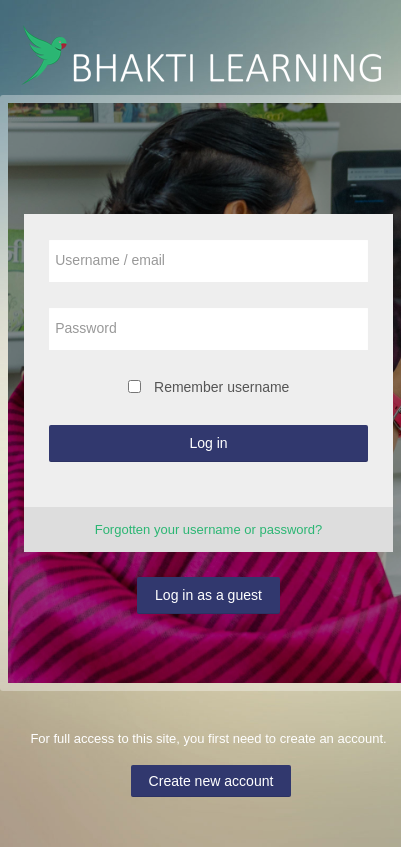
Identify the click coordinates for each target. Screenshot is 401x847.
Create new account (211, 781)
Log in (208, 443)
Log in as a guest (208, 595)
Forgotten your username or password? (209, 529)
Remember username (221, 387)
